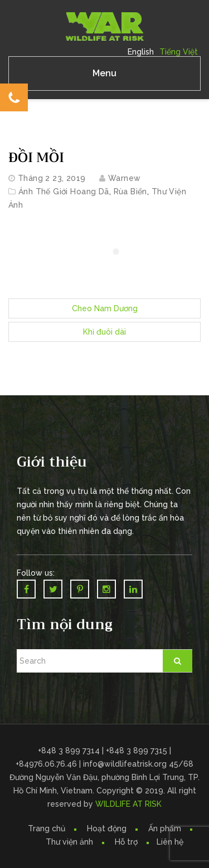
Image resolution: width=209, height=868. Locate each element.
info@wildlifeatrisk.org (126, 764)
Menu (104, 73)
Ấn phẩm (165, 828)
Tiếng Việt (179, 52)
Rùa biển (130, 192)
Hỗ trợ (126, 842)
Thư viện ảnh (69, 842)
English (141, 52)
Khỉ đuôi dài (104, 332)
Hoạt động (107, 828)
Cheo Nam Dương (105, 308)
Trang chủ (47, 828)
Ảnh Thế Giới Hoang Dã (64, 192)
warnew (125, 178)
